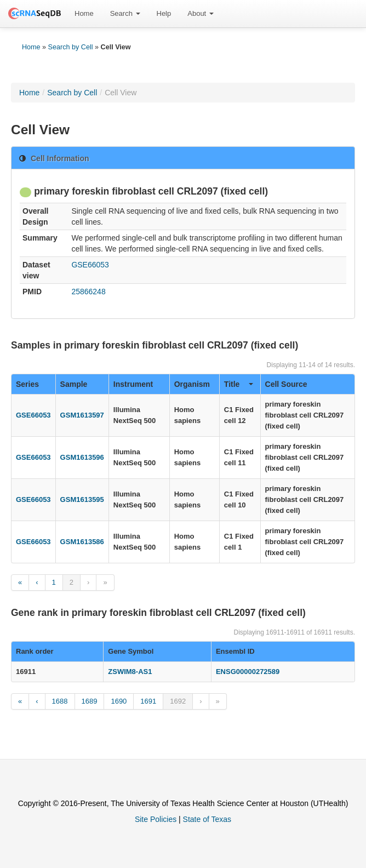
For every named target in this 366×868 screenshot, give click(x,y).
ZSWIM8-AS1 (130, 672)
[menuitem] (84, 14)
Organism (192, 384)
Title (239, 384)
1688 (60, 701)
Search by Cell (71, 47)
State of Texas (207, 819)
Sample (74, 384)
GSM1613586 (82, 542)
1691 (148, 701)
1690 (119, 701)
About (201, 13)
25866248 (88, 292)
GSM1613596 (82, 457)
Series (27, 384)
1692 (178, 701)
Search (125, 13)
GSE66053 (90, 265)
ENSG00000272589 (248, 672)
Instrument (133, 384)
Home (84, 13)
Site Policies (156, 819)
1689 (90, 701)
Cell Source (286, 384)
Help (164, 13)
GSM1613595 (82, 499)
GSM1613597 (82, 415)
